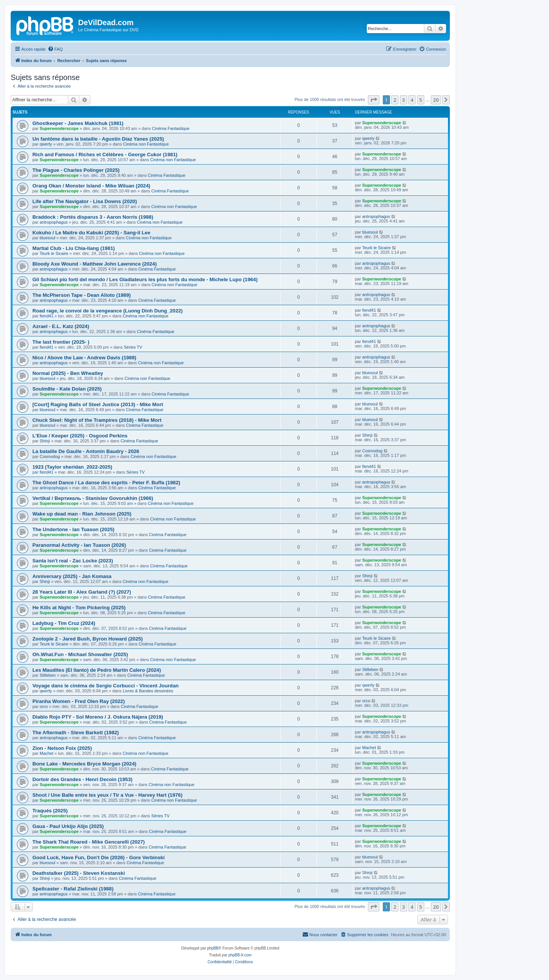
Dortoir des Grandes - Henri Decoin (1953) (82, 779)
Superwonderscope (59, 128)
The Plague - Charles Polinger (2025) (76, 170)
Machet (47, 753)
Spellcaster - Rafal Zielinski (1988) (73, 889)
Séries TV (133, 347)
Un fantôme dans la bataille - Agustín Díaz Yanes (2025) (98, 139)
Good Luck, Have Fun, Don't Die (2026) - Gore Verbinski (99, 857)
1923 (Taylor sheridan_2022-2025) (72, 467)
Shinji (45, 441)
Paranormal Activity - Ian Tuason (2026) (79, 545)
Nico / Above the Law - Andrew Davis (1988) (84, 358)
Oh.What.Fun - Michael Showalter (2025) (80, 654)
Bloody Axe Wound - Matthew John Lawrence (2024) (95, 264)
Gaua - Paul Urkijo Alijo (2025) (68, 826)
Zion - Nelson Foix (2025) (62, 748)
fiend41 (47, 316)
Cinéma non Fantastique (146, 144)
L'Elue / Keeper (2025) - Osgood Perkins (80, 436)
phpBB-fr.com (240, 955)
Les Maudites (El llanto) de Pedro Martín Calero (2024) (97, 670)
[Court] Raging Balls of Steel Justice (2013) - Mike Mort (98, 404)
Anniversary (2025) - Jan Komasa (72, 576)
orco (44, 706)
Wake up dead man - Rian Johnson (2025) (82, 514)
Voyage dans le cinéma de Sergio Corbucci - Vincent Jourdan (106, 686)
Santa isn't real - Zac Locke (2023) (73, 561)
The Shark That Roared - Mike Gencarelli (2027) (89, 842)
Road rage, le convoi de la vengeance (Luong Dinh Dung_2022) (108, 311)
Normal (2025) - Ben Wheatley (68, 373)
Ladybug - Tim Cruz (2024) (64, 623)
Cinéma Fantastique (170, 128)
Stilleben (48, 675)
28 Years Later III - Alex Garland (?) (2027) (82, 592)
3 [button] (404, 100)
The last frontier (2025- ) (61, 342)
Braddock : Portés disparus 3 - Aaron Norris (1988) (93, 217)
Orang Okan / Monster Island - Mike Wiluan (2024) (91, 186)
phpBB (213, 948)
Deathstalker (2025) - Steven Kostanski (79, 873)
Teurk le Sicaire (54, 253)
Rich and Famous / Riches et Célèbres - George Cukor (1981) (105, 155)
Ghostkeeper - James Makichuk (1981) (78, 123)
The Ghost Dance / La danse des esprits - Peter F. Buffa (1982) (106, 483)
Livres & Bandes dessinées (148, 691)
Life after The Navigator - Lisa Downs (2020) (85, 201)
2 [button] (395, 100)
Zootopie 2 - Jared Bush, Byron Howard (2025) (87, 639)
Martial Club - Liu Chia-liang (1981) (74, 248)
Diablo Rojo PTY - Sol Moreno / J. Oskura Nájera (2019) (98, 717)
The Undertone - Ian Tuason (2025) (73, 529)
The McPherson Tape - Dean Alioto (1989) (82, 295)
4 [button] (412, 100)
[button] (374, 100)
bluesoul (47, 238)
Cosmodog (50, 456)
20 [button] (436, 100)
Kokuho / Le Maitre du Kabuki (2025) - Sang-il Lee (91, 233)
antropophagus (54, 222)
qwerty (46, 144)
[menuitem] (55, 49)
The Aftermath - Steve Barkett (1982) (76, 733)
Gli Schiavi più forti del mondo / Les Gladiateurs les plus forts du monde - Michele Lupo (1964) (145, 279)
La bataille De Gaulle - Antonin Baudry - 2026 (86, 451)
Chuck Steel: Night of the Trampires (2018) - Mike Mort (97, 420)
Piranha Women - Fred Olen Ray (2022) (79, 701)
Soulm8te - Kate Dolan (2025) (67, 389)
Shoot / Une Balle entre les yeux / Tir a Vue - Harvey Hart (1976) (108, 795)
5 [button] (421, 100)
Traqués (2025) (50, 811)
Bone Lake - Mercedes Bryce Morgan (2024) (84, 764)
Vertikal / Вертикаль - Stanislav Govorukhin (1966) (93, 498)
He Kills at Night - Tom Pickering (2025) (79, 608)
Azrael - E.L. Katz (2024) (61, 326)
